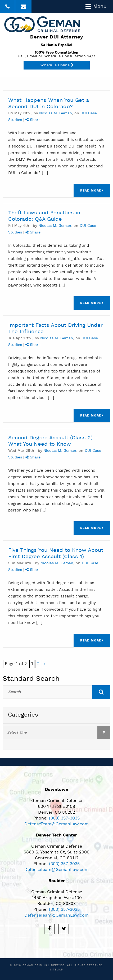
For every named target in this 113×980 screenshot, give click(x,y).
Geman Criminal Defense (44, 966)
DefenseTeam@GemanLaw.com (56, 824)
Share (33, 120)
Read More (92, 191)
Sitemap (56, 970)
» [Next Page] (45, 664)
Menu (96, 7)
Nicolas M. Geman (56, 113)
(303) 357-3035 (64, 818)
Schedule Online (57, 65)
